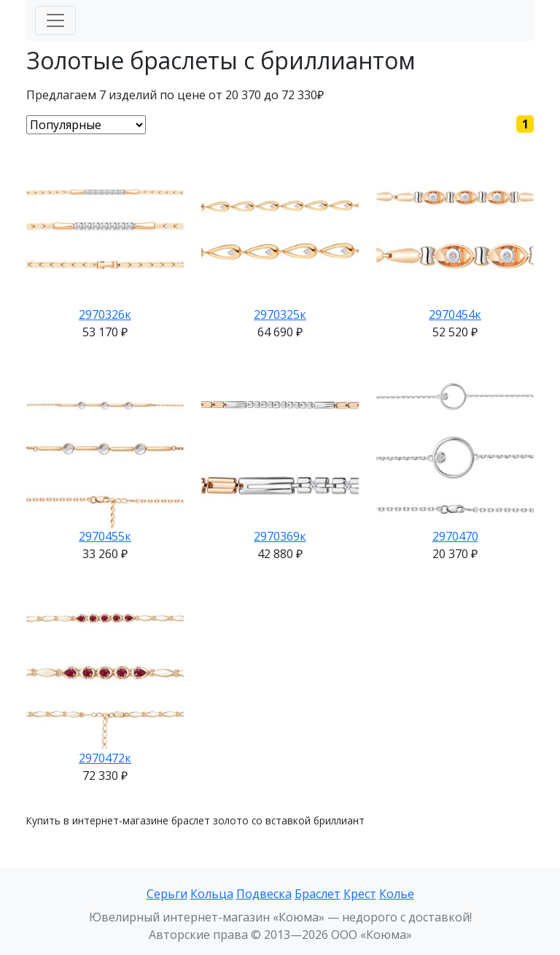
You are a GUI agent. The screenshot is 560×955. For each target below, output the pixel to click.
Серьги (167, 894)
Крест (360, 894)
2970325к (280, 314)
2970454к (455, 314)
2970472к (105, 758)
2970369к (280, 536)
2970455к (105, 536)
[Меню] (55, 20)
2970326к (105, 314)
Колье (397, 894)
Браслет (318, 894)
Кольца (212, 894)
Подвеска (264, 894)
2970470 (455, 536)
